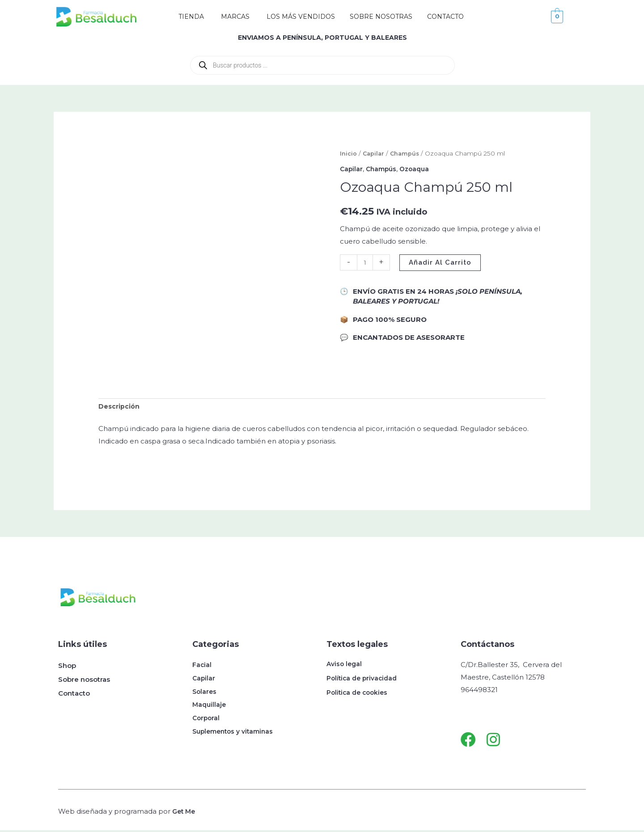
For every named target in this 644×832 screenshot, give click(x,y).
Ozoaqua (419, 169)
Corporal (207, 723)
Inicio (348, 153)
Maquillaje (210, 709)
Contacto (74, 695)
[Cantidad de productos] (366, 262)
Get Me (185, 813)
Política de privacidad (364, 680)
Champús (407, 153)
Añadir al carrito (441, 262)
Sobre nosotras (84, 681)
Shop (67, 667)
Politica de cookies (359, 694)
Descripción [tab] (120, 408)
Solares (205, 695)
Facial (202, 667)
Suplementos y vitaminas (236, 737)
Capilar (374, 153)
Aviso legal (345, 665)
